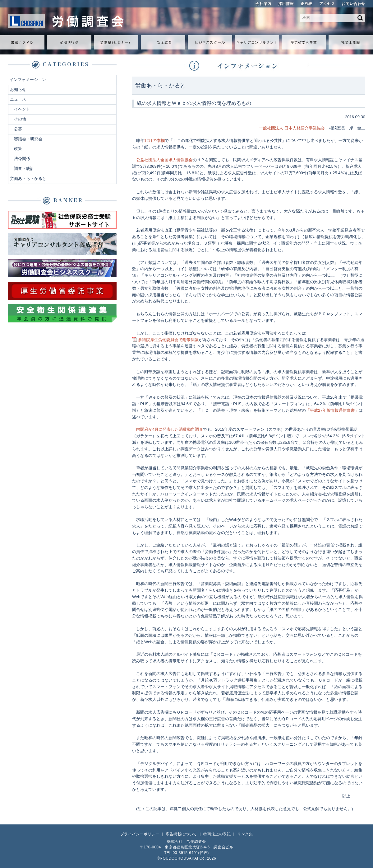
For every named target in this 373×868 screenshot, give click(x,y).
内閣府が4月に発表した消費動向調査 (170, 429)
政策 (18, 149)
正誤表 (306, 4)
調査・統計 (24, 169)
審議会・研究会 (28, 139)
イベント (22, 109)
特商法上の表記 (217, 834)
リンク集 (245, 834)
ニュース (18, 99)
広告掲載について (181, 834)
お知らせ (18, 89)
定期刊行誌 (69, 42)
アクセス (327, 4)
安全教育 (164, 42)
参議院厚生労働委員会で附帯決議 (168, 340)
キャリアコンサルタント (257, 42)
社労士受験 (351, 42)
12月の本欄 (154, 141)
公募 (18, 129)
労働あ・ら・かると (28, 178)
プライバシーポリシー (140, 834)
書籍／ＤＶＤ (22, 42)
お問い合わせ (353, 4)
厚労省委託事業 (304, 42)
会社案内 (263, 4)
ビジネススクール (210, 42)
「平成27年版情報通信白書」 (332, 410)
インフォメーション (28, 80)
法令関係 (22, 159)
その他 (20, 119)
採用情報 (286, 4)
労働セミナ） (116, 42)
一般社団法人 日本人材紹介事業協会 (292, 128)
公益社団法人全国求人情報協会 (164, 160)
